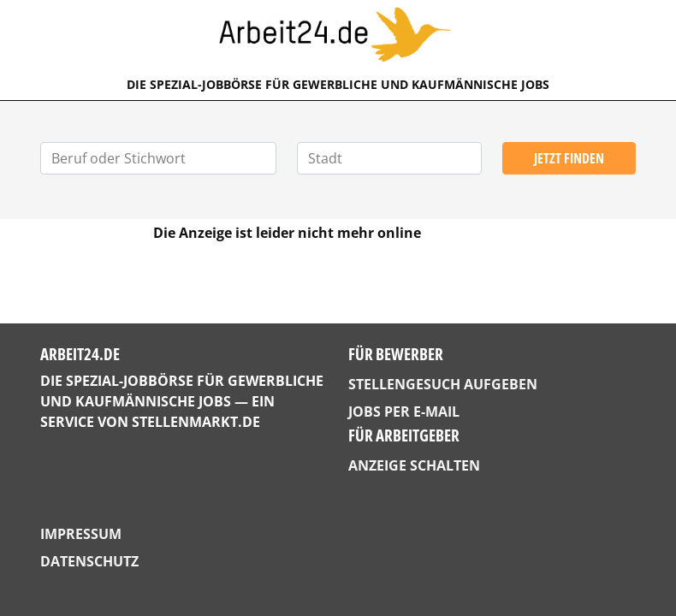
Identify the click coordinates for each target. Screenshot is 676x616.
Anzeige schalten (414, 465)
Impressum (81, 534)
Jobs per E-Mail (404, 412)
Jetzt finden (569, 158)
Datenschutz (89, 561)
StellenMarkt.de (196, 422)
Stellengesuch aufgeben (443, 384)
